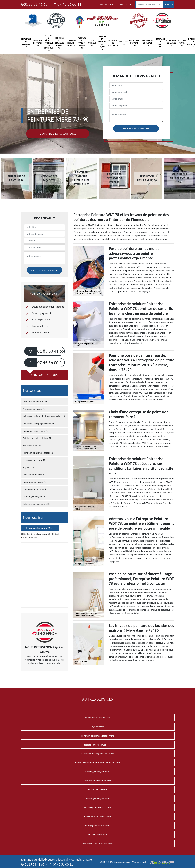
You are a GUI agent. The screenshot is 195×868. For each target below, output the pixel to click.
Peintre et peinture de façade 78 (102, 43)
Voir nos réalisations (58, 134)
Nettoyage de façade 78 (38, 43)
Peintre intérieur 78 (92, 43)
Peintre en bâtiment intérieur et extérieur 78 (49, 43)
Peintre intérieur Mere (97, 835)
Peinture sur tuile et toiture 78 (82, 43)
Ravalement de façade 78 (135, 43)
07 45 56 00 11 (67, 4)
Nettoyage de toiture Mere (98, 826)
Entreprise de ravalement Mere (97, 781)
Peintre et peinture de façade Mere (97, 736)
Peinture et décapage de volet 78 (59, 43)
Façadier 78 (124, 43)
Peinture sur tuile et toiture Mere (97, 844)
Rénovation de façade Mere (97, 718)
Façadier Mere (97, 727)
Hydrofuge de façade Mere (97, 799)
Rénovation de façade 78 (148, 43)
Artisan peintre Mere (97, 790)
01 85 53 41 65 (34, 4)
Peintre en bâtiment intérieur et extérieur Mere (97, 763)
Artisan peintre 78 (182, 43)
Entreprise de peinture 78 (26, 43)
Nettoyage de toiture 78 (113, 43)
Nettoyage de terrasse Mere (97, 808)
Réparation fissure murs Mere (97, 745)
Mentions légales (140, 862)
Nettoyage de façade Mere (97, 772)
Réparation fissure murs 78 (71, 43)
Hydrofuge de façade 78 (172, 43)
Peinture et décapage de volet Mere (97, 754)
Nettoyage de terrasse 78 (160, 43)
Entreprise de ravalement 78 (36, 504)
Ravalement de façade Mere (97, 817)
